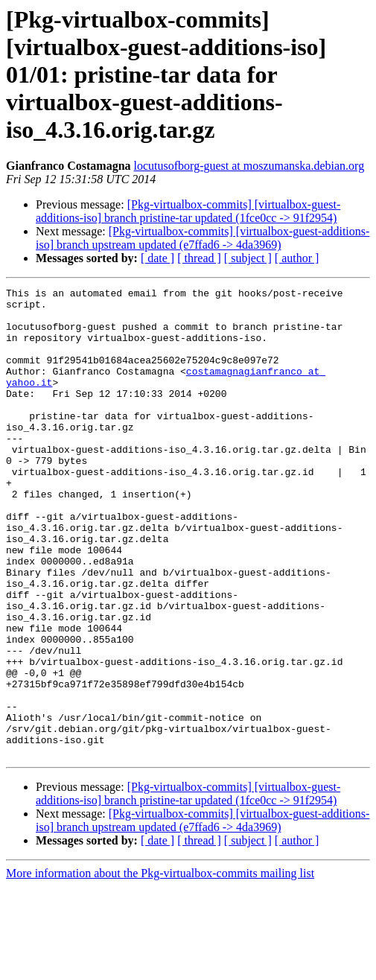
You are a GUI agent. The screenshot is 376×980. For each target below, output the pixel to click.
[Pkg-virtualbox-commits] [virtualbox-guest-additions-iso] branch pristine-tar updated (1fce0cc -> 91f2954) (188, 211)
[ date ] (157, 258)
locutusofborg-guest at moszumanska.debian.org (249, 166)
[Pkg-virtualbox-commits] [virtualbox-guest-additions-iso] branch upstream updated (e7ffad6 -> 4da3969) (203, 238)
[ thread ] (199, 258)
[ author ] (297, 258)
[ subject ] (248, 258)
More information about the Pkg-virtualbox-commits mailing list (160, 967)
